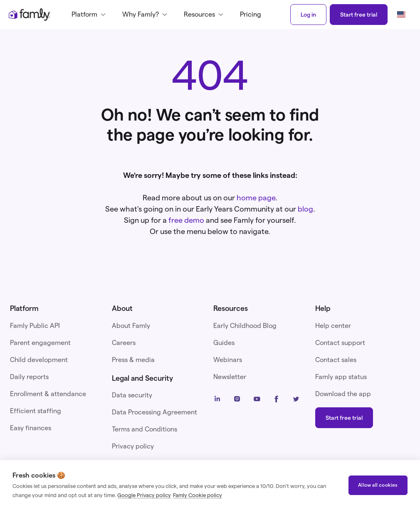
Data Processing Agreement (154, 412)
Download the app (343, 394)
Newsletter (230, 377)
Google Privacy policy (144, 495)
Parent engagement (40, 343)
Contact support (340, 343)
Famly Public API (35, 326)
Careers (124, 343)
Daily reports (29, 377)
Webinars (228, 360)
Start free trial (359, 15)
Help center (333, 326)
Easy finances (31, 428)
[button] (90, 15)
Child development (39, 360)
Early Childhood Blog (245, 326)
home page (256, 198)
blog (305, 209)
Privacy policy (133, 446)
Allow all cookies (378, 485)
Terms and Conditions (145, 429)
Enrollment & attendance (48, 394)
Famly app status (341, 377)
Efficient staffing (36, 411)
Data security (132, 395)
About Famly (131, 326)
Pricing (251, 14)
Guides (224, 343)
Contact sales (336, 360)
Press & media (133, 360)
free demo (186, 220)
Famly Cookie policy (198, 495)
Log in (308, 15)
